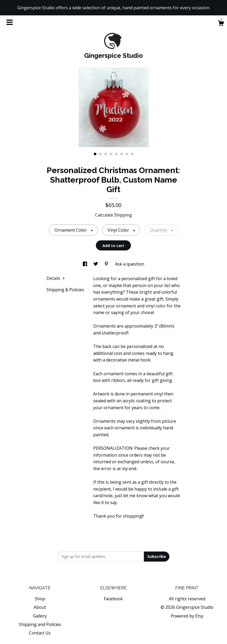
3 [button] (106, 154)
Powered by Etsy (187, 616)
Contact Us (40, 633)
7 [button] (127, 154)
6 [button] (122, 154)
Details (56, 278)
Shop (40, 599)
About (40, 607)
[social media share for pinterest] (107, 264)
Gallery (40, 616)
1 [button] (95, 154)
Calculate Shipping (113, 215)
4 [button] (111, 154)
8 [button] (132, 154)
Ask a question (130, 264)
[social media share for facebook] (85, 264)
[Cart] (221, 24)
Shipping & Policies (65, 290)
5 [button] (116, 154)
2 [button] (100, 154)
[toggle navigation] (10, 22)
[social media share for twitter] (96, 264)
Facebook (113, 599)
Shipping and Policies (40, 624)
